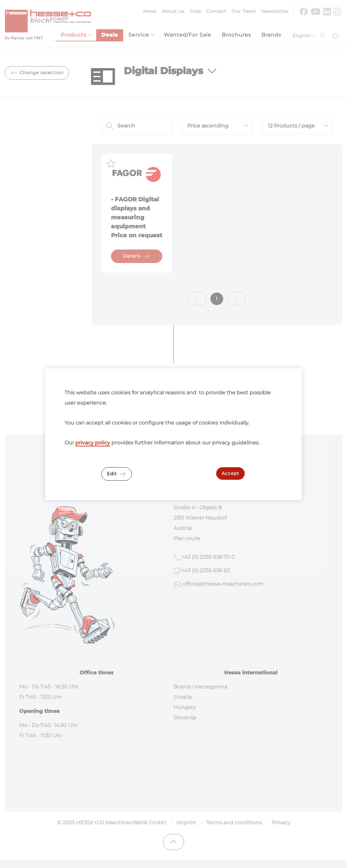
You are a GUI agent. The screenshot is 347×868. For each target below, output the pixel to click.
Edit (117, 474)
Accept (230, 473)
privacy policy (93, 443)
